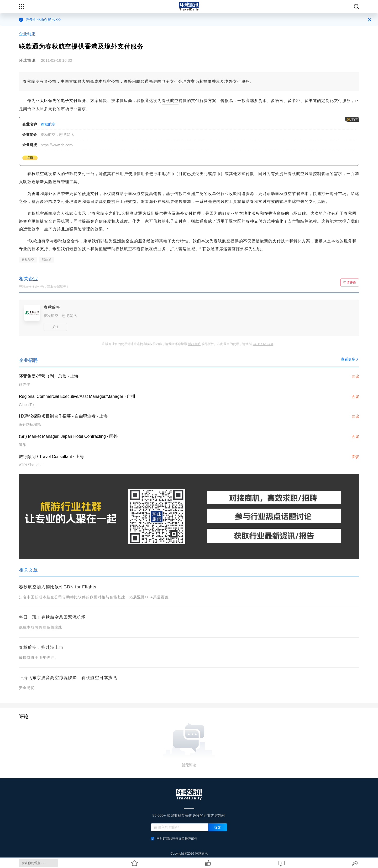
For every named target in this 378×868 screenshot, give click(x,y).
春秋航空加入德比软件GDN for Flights (58, 587)
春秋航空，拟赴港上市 (41, 647)
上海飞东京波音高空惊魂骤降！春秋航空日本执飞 (68, 678)
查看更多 (350, 359)
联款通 (47, 260)
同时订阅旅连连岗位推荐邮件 (174, 839)
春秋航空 (170, 101)
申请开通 (350, 283)
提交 (218, 827)
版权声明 (194, 344)
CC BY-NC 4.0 (263, 344)
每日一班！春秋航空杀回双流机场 (52, 617)
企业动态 (27, 34)
